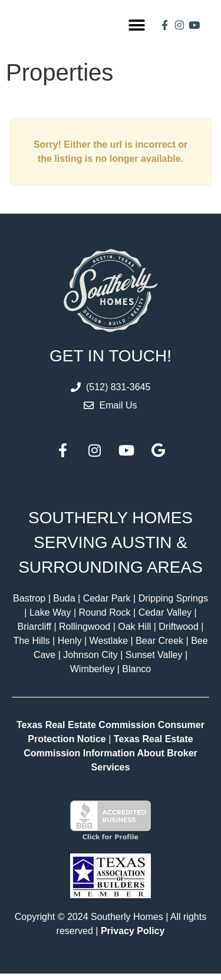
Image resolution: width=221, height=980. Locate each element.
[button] (137, 28)
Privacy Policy (133, 937)
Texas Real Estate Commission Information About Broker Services (111, 759)
